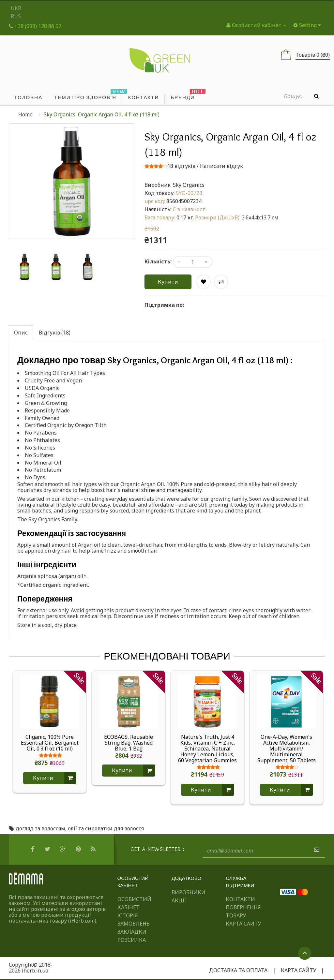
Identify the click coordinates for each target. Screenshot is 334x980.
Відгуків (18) (55, 333)
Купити (168, 282)
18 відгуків (181, 166)
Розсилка (132, 940)
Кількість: (158, 261)
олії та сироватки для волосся (106, 828)
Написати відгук (221, 166)
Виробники (189, 892)
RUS (16, 16)
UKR (16, 8)
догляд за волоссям (40, 828)
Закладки (132, 932)
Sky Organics (189, 185)
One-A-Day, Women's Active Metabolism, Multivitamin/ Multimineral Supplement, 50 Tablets (287, 749)
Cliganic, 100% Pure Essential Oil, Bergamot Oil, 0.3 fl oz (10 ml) (50, 743)
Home (25, 114)
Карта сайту (243, 924)
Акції (179, 900)
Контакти (240, 899)
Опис (21, 333)
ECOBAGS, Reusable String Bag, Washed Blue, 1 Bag (129, 743)
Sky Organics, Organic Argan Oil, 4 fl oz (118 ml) (102, 114)
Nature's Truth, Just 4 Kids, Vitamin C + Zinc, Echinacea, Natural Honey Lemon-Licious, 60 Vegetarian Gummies (207, 749)
